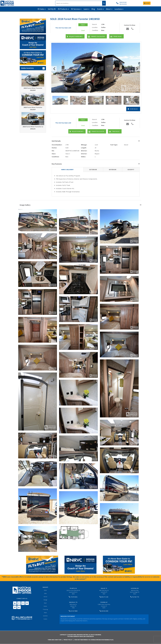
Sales (45, 593)
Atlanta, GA (73, 588)
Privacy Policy (68, 640)
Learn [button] (86, 9)
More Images (131, 109)
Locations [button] (118, 9)
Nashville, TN (73, 603)
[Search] (79, 3)
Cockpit (131, 170)
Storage (45, 600)
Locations (45, 616)
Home (45, 590)
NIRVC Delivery (67, 170)
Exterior (93, 170)
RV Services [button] (76, 9)
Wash (45, 603)
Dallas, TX (104, 588)
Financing (45, 610)
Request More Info (75, 37)
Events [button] (100, 9)
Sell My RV (52, 9)
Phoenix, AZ (104, 603)
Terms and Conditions (55, 640)
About (45, 613)
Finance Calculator (96, 37)
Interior (113, 170)
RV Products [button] (63, 9)
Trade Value (116, 37)
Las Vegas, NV (135, 588)
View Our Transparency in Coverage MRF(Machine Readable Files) (94, 640)
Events (45, 607)
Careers (45, 620)
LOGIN (147, 3)
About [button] (108, 9)
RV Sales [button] (41, 9)
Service (45, 597)
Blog (93, 9)
